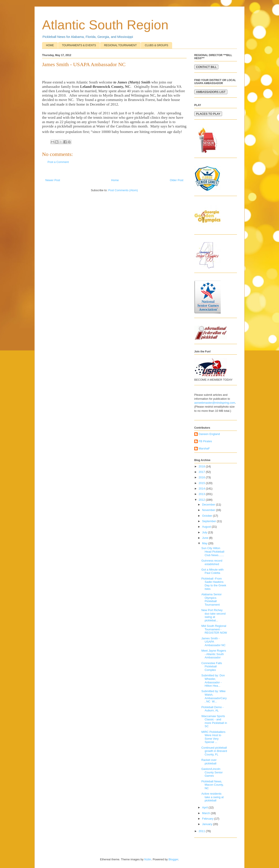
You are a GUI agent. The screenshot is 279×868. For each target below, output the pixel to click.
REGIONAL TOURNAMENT (120, 45)
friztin (148, 859)
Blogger (173, 859)
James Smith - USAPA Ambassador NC (213, 642)
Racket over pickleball (209, 762)
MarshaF (204, 448)
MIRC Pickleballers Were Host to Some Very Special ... (213, 737)
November (209, 510)
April (205, 807)
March (207, 813)
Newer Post (53, 180)
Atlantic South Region (105, 25)
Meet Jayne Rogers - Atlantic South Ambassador (214, 654)
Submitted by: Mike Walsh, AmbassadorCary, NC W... (214, 696)
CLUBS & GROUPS (156, 45)
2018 (202, 466)
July (205, 532)
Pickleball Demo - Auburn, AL (212, 709)
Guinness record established (212, 562)
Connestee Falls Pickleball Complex (212, 666)
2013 (202, 494)
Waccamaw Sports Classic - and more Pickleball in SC (214, 721)
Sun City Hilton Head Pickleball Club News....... (213, 552)
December (209, 505)
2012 (202, 500)
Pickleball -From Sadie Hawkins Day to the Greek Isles (214, 584)
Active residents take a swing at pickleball (212, 797)
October (208, 516)
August (207, 527)
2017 (202, 472)
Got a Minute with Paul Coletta (212, 571)
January (208, 824)
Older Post (177, 180)
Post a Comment (58, 162)
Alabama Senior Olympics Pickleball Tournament (211, 599)
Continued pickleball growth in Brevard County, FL (214, 751)
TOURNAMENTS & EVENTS (79, 45)
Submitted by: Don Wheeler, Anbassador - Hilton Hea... (213, 681)
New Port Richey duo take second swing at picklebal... (213, 615)
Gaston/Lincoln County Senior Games (212, 772)
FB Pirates (205, 441)
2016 (202, 477)
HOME (50, 45)
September (209, 521)
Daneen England (209, 434)
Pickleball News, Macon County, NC (212, 785)
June (206, 538)
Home (115, 180)
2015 (202, 483)
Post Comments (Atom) (123, 190)
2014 (202, 489)
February (208, 819)
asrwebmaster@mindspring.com (215, 403)
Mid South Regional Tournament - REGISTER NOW (214, 629)
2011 (202, 831)
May (205, 543)
